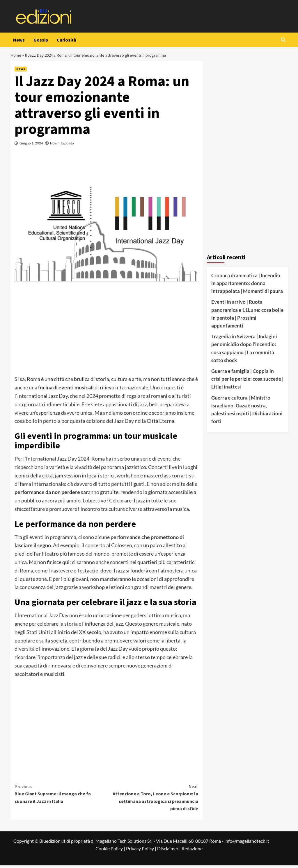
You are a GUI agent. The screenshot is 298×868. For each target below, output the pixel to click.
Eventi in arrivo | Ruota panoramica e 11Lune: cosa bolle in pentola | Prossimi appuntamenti (247, 316)
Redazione (192, 851)
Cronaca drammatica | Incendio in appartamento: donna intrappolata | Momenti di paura (247, 286)
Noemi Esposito (62, 146)
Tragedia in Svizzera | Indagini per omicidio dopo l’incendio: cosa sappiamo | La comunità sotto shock (244, 351)
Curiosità (66, 40)
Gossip (41, 40)
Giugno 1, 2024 (31, 146)
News (19, 40)
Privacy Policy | (142, 851)
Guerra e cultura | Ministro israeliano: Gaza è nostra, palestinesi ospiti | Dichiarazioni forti (247, 412)
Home (16, 56)
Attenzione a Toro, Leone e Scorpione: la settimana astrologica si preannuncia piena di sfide (152, 800)
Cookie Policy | (111, 851)
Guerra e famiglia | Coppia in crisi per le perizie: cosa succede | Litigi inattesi (247, 381)
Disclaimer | (169, 851)
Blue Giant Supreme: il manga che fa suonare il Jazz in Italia (61, 796)
